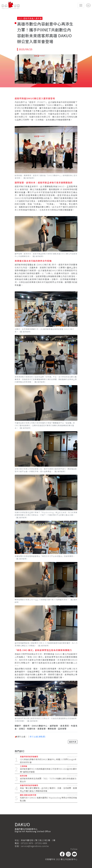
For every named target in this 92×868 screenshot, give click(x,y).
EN (88, 5)
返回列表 (73, 742)
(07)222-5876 (27, 843)
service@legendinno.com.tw (35, 846)
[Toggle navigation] (81, 5)
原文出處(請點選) (38, 737)
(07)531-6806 (41, 843)
